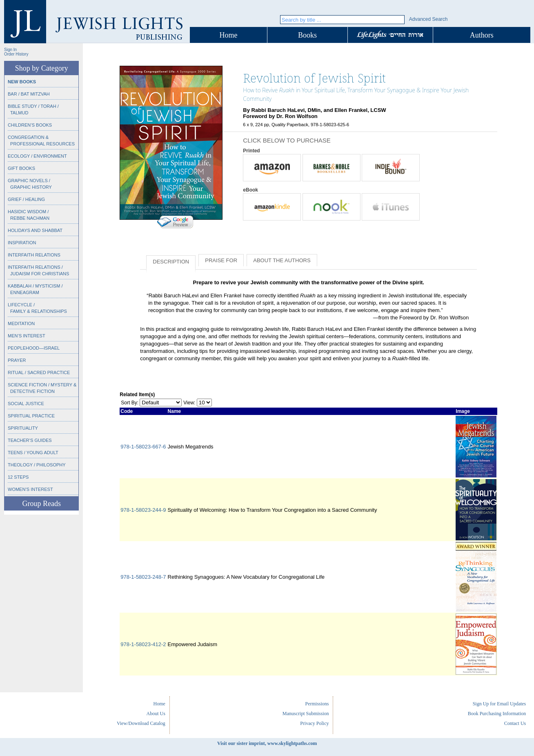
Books (307, 35)
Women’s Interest (30, 489)
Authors (482, 35)
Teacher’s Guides (30, 440)
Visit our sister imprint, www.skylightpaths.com (267, 743)
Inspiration (22, 243)
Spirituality (23, 428)
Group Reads (41, 504)
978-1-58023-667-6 (143, 447)
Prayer (17, 360)
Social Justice (26, 404)
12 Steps (18, 477)
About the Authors (282, 260)
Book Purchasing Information (497, 714)
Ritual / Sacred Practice (39, 372)
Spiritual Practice (31, 416)
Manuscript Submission (306, 714)
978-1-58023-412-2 (143, 644)
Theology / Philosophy (37, 465)
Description (171, 262)
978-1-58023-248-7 (143, 577)
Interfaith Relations (34, 255)
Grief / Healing (26, 199)
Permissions (317, 704)
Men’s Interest (27, 336)
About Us (156, 714)
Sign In (10, 50)
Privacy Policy (314, 723)
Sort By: (130, 403)
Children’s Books (30, 125)
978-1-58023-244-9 (143, 510)
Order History (16, 54)
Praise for (221, 260)
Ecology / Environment (37, 156)
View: (189, 403)
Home (229, 35)
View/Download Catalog (141, 723)
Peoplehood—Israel (34, 348)
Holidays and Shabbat (35, 230)
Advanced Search (428, 19)
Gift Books (21, 168)
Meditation (21, 323)
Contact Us (515, 723)
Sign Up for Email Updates (500, 704)
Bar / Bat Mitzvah (29, 94)
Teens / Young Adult (33, 453)
